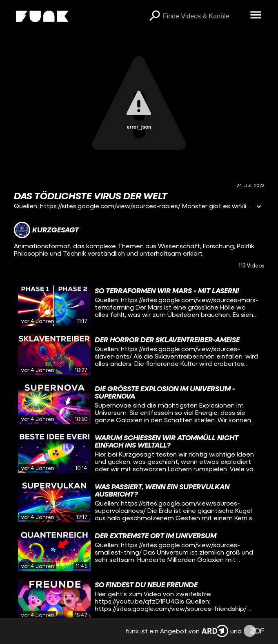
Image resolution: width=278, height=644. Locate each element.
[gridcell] (139, 306)
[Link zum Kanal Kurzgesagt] (46, 230)
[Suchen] (155, 16)
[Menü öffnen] (256, 16)
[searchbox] (204, 16)
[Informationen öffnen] (259, 207)
